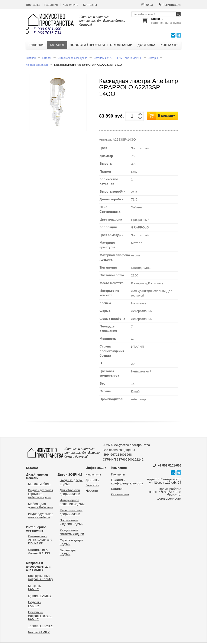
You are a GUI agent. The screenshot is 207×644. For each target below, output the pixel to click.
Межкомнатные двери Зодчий (71, 513)
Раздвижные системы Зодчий (72, 533)
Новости (92, 492)
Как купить (70, 5)
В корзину (166, 116)
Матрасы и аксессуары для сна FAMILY (39, 568)
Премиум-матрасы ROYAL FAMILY (40, 617)
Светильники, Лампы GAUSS (39, 552)
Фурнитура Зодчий (68, 553)
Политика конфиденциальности (127, 483)
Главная (37, 46)
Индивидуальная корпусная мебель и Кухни (41, 495)
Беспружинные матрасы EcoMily (41, 579)
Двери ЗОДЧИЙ (70, 476)
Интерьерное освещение (73, 59)
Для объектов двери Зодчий (70, 493)
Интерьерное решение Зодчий (72, 503)
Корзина (157, 19)
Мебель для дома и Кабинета (41, 507)
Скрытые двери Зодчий (71, 543)
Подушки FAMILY (35, 605)
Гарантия (51, 5)
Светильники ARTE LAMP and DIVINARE (118, 59)
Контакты (90, 5)
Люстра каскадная (37, 66)
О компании (121, 46)
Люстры (153, 59)
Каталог (57, 46)
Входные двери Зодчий (71, 483)
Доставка (33, 5)
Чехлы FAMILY (39, 633)
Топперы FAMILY (41, 627)
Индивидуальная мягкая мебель (41, 517)
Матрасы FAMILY (35, 589)
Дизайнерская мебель (37, 478)
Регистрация (172, 5)
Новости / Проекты (87, 46)
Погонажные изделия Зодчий (72, 523)
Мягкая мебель (39, 485)
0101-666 (167, 467)
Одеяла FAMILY (40, 597)
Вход (149, 5)
